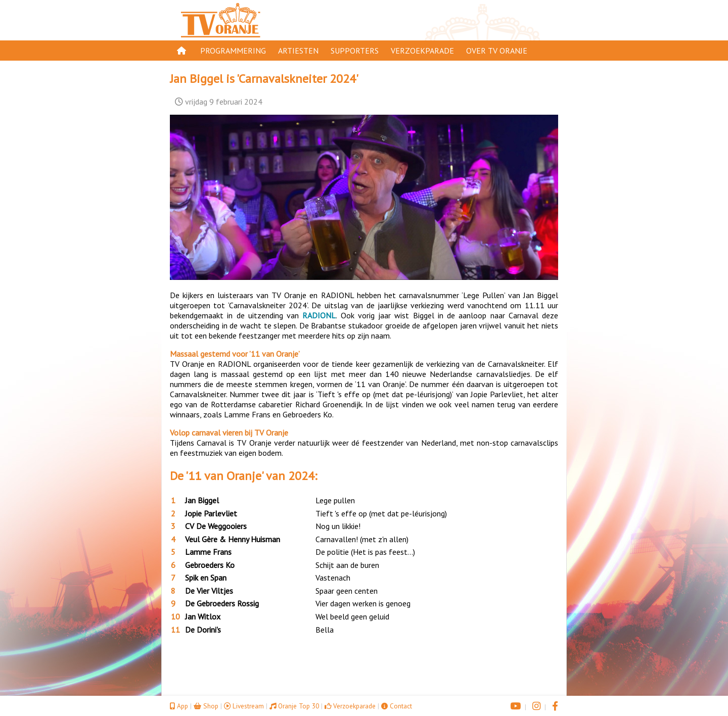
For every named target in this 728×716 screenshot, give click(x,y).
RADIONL (319, 315)
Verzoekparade (422, 51)
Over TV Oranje (497, 51)
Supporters (355, 51)
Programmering (233, 51)
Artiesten (298, 51)
